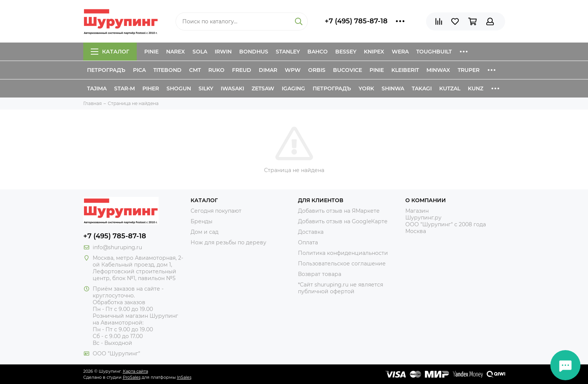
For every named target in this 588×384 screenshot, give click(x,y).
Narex (176, 52)
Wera (400, 52)
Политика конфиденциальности (343, 253)
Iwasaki (232, 88)
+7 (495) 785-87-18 (356, 21)
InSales (184, 377)
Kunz (476, 88)
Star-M (124, 88)
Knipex (374, 52)
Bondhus (254, 52)
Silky (206, 88)
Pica (139, 70)
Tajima (97, 88)
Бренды (202, 221)
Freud (242, 70)
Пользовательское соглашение (342, 264)
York (366, 88)
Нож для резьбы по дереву (228, 242)
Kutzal (450, 88)
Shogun (179, 88)
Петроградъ (106, 70)
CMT (195, 70)
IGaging (293, 88)
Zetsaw (263, 88)
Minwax (438, 70)
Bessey (346, 52)
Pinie (151, 52)
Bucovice (347, 70)
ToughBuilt (434, 52)
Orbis (317, 70)
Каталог (110, 52)
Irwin (223, 52)
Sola (200, 52)
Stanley (288, 52)
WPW (293, 70)
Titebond (167, 70)
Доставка (311, 232)
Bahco (318, 52)
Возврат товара (320, 274)
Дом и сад (205, 232)
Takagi (422, 88)
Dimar (268, 70)
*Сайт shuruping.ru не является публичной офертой (341, 288)
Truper (469, 70)
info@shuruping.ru (117, 247)
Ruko (216, 70)
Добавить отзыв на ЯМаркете (339, 211)
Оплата (308, 242)
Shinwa (393, 88)
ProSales (132, 377)
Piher (151, 88)
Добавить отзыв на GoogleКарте (343, 221)
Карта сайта (135, 371)
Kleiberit (405, 70)
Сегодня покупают (216, 211)
